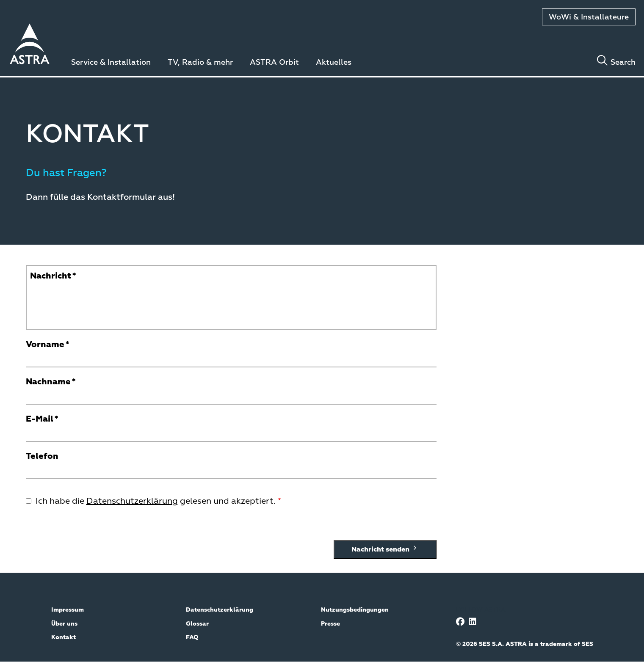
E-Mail (40, 419)
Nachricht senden (385, 549)
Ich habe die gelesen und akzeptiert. (156, 501)
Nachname (48, 382)
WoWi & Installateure (589, 17)
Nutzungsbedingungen (355, 610)
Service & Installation (111, 63)
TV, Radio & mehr (200, 63)
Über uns (64, 624)
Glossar (197, 624)
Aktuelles (334, 63)
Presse (330, 624)
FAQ (192, 637)
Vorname (45, 345)
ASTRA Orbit (274, 63)
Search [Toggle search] (623, 63)
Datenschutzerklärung (132, 501)
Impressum (68, 610)
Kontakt (64, 637)
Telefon (42, 456)
